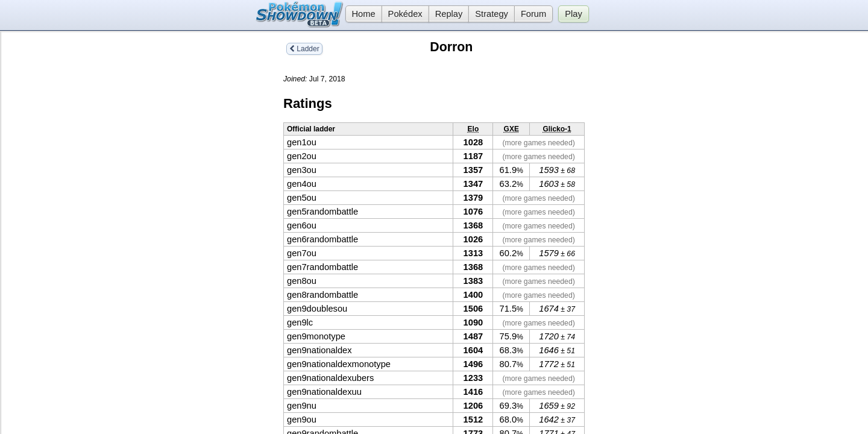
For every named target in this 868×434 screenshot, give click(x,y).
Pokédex (405, 14)
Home (360, 14)
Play (574, 14)
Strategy (492, 14)
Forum (533, 14)
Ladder (304, 49)
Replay (449, 14)
